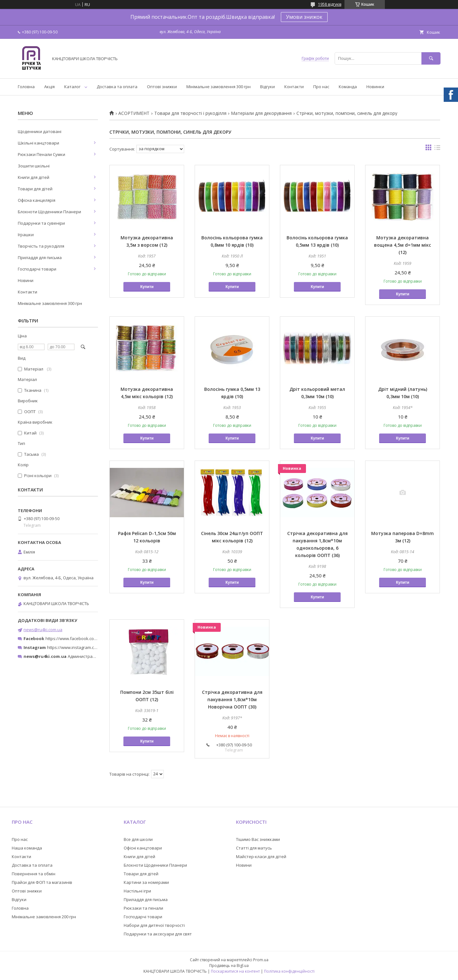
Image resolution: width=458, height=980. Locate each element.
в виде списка (437, 149)
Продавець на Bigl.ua (229, 966)
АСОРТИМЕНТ (134, 113)
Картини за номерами (146, 882)
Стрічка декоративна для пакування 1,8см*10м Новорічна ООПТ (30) (232, 699)
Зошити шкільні (34, 166)
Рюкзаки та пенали (143, 908)
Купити (147, 287)
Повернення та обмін (34, 874)
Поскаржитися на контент (235, 971)
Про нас (321, 87)
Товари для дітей (35, 189)
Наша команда (27, 848)
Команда (348, 87)
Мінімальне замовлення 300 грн (219, 87)
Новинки (375, 87)
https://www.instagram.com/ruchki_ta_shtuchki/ (93, 647)
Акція (49, 87)
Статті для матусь (254, 848)
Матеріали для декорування (261, 113)
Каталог (72, 87)
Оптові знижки (162, 87)
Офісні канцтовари (143, 848)
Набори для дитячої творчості (154, 925)
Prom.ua (261, 960)
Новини (26, 280)
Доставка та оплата (117, 87)
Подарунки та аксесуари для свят (158, 934)
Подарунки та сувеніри (41, 223)
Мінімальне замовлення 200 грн (44, 917)
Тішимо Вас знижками (258, 839)
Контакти (294, 87)
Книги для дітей (34, 177)
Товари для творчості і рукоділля (190, 113)
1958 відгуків (330, 4)
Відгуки (267, 87)
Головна (26, 87)
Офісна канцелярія (37, 200)
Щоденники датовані (40, 131)
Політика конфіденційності (289, 971)
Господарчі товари (37, 269)
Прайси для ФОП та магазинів (42, 882)
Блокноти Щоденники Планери (49, 212)
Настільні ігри (137, 891)
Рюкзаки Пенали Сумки (42, 154)
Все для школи (138, 839)
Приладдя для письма (40, 257)
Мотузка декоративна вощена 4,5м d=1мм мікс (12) (402, 245)
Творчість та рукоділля (41, 246)
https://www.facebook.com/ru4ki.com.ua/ (85, 638)
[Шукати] (431, 58)
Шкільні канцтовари (38, 143)
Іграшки (26, 235)
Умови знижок (304, 17)
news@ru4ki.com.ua (43, 630)
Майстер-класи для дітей (261, 857)
